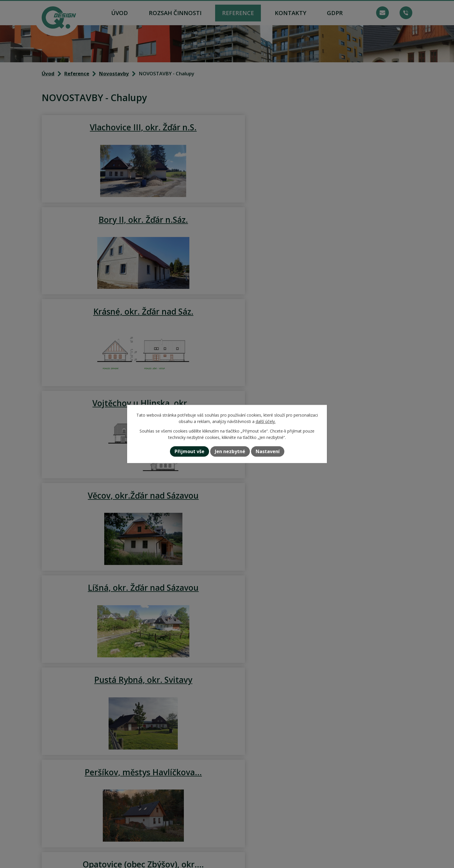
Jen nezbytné (230, 451)
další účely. (266, 422)
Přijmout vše (190, 451)
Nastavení (268, 451)
